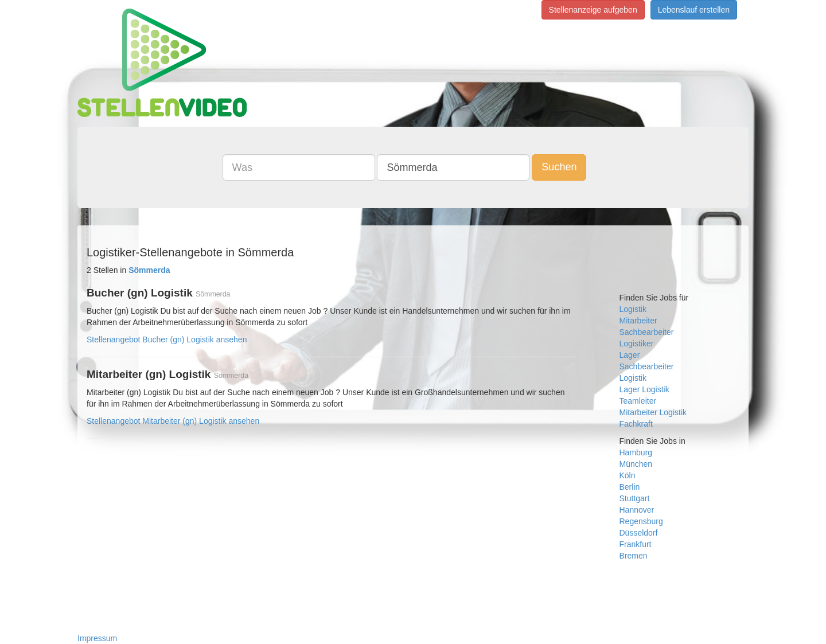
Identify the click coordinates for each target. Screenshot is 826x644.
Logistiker (637, 344)
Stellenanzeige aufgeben (593, 10)
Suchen (559, 167)
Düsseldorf (639, 533)
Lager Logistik (644, 389)
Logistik (633, 309)
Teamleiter (638, 401)
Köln (628, 475)
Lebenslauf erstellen (694, 10)
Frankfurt (636, 544)
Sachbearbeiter (647, 332)
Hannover (637, 510)
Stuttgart (635, 498)
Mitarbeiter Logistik (653, 412)
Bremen (634, 556)
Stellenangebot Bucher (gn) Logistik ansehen (167, 339)
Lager (630, 355)
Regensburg (641, 521)
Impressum (97, 638)
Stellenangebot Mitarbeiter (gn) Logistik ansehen (173, 421)
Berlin (630, 487)
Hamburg (636, 452)
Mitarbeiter (638, 321)
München (636, 464)
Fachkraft (636, 424)
